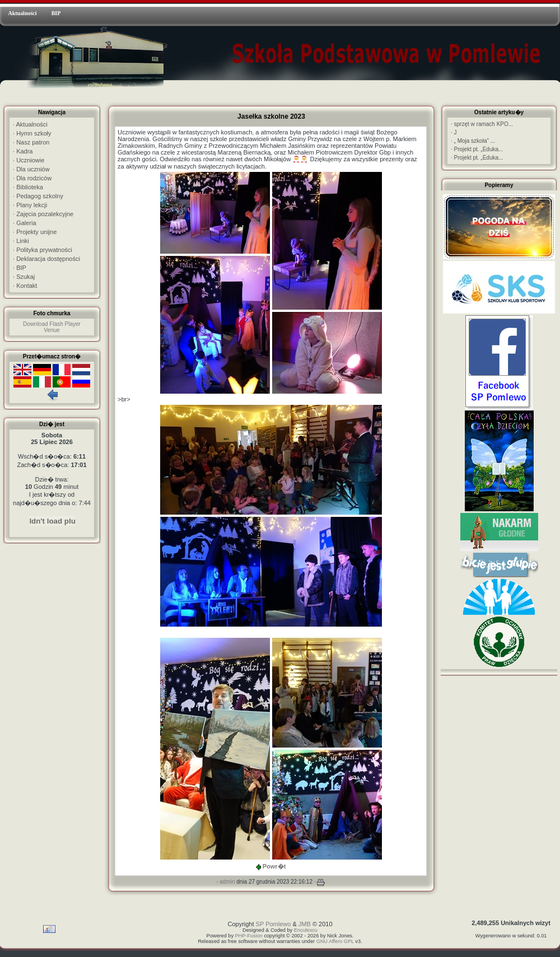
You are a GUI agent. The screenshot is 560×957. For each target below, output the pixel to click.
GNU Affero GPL (335, 941)
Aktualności (22, 13)
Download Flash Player (52, 324)
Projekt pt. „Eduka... (477, 149)
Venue (52, 330)
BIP (56, 13)
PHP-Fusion (249, 936)
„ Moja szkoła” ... (473, 141)
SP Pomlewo (274, 924)
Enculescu (306, 930)
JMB (305, 924)
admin (227, 882)
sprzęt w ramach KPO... (482, 124)
